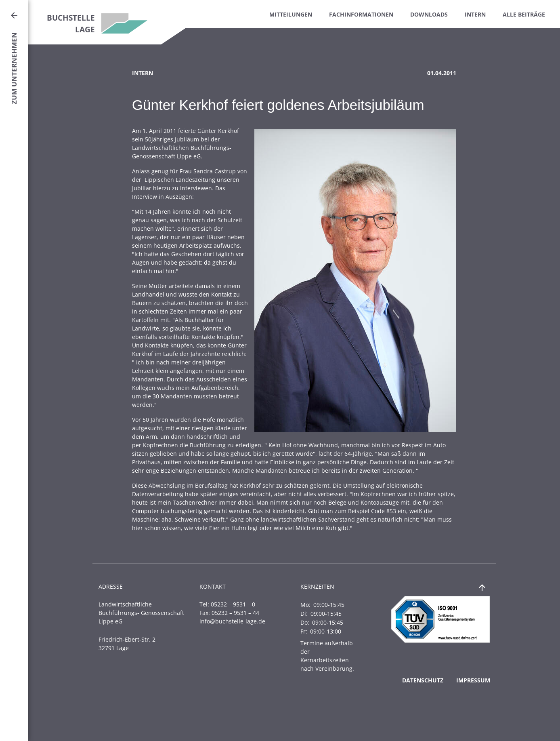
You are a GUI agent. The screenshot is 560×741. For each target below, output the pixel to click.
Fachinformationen (361, 14)
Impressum (473, 680)
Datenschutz (423, 680)
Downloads (429, 14)
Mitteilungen (291, 14)
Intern (475, 14)
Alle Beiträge (524, 14)
